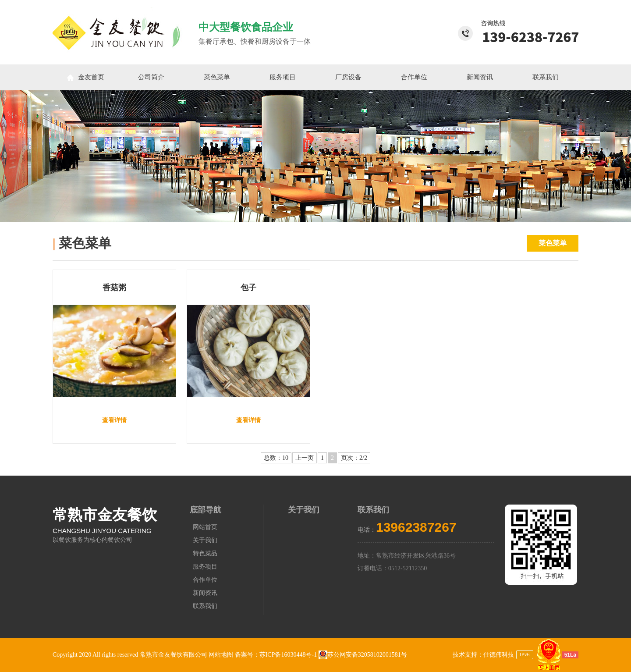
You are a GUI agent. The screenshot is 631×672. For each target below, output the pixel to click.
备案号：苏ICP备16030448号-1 (277, 655)
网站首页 (205, 527)
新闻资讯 (480, 77)
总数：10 (276, 458)
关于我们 (205, 540)
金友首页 (86, 77)
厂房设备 (348, 77)
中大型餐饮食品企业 (246, 27)
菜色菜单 (217, 77)
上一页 (305, 458)
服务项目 (283, 77)
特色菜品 (205, 553)
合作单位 (414, 77)
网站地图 (221, 655)
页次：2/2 (354, 458)
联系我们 (546, 77)
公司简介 (151, 77)
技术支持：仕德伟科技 (483, 655)
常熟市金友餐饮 (105, 515)
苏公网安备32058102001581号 (363, 655)
